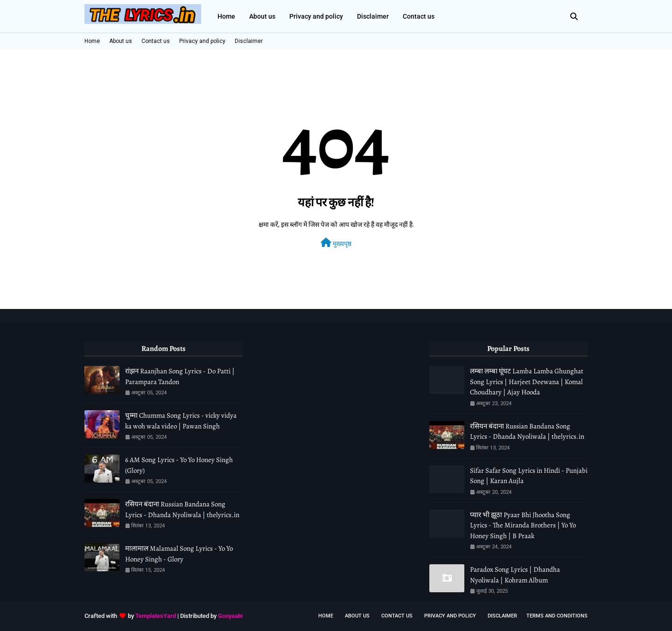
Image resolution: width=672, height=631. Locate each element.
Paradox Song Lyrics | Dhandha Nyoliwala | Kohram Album (515, 575)
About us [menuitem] (262, 16)
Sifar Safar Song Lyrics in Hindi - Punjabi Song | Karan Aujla (529, 476)
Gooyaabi (230, 616)
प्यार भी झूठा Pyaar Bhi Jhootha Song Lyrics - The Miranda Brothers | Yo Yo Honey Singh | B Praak (523, 525)
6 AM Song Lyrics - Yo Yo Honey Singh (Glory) (179, 465)
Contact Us (397, 616)
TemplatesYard (156, 616)
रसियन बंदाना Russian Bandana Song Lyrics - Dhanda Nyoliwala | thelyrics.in (182, 509)
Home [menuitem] (226, 16)
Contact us (156, 41)
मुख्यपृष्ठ (336, 243)
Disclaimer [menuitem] (373, 16)
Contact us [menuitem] (419, 16)
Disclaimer (249, 41)
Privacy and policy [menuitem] (316, 16)
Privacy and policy (202, 41)
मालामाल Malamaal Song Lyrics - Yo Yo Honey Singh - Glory (179, 554)
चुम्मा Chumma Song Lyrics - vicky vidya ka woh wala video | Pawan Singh (181, 421)
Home (92, 41)
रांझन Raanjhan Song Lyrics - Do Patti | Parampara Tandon (180, 376)
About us (121, 41)
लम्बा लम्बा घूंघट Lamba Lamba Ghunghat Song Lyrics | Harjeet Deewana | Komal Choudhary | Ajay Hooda (527, 382)
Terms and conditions (557, 616)
